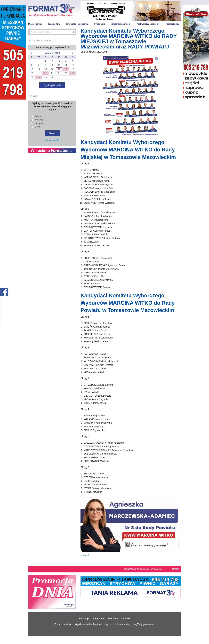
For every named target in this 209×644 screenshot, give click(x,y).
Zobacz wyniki (52, 140)
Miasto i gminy (35, 24)
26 (73, 73)
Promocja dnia (173, 24)
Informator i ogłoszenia (77, 24)
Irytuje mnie (100, 24)
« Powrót (85, 555)
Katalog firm (54, 24)
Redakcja (84, 619)
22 (45, 73)
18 (66, 69)
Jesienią (39, 123)
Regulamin (99, 619)
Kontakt (126, 619)
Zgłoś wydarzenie (52, 85)
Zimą (38, 127)
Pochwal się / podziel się (148, 24)
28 (39, 77)
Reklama (113, 619)
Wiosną (39, 120)
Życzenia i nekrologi (121, 24)
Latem (38, 116)
